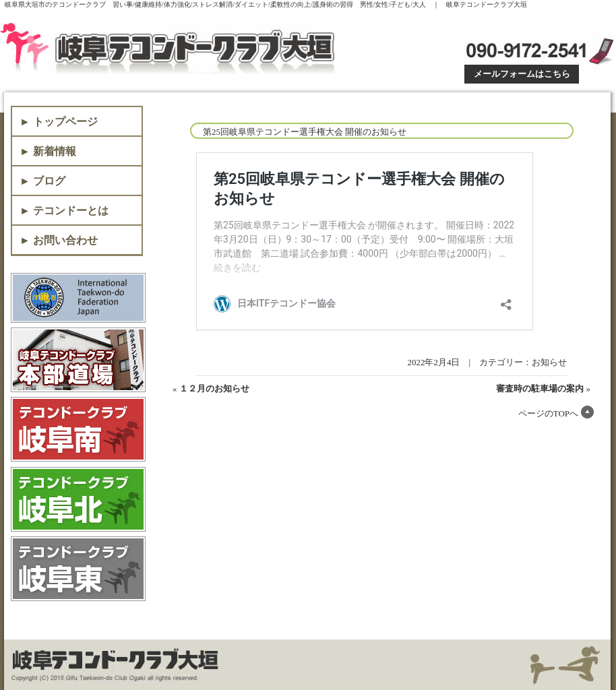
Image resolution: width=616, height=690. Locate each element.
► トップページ (59, 122)
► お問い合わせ (59, 240)
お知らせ (549, 362)
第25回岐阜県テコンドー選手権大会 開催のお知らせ (305, 132)
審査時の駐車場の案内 (540, 388)
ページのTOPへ (548, 413)
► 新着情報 (48, 151)
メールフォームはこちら (522, 74)
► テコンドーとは (64, 211)
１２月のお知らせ (214, 388)
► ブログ (42, 181)
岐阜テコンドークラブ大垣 (170, 49)
